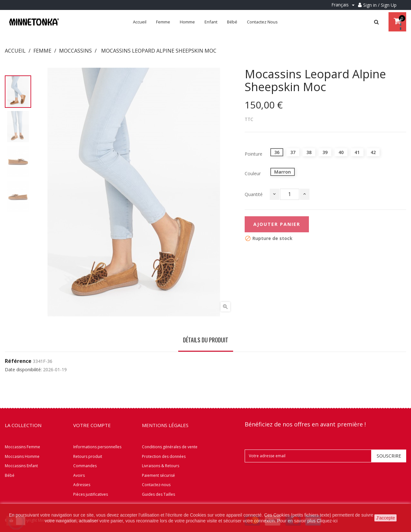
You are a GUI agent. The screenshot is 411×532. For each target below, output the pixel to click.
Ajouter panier (277, 224)
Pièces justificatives (91, 494)
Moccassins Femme (22, 447)
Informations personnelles (97, 447)
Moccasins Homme (22, 456)
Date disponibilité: (23, 370)
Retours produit (88, 456)
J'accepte (385, 518)
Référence (18, 361)
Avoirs (79, 475)
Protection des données (164, 456)
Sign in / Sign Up (380, 5)
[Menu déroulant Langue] (344, 5)
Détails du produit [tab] (206, 340)
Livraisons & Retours (161, 466)
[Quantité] (290, 194)
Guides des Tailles (158, 494)
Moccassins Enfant (21, 466)
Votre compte (92, 425)
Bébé (10, 475)
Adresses (82, 485)
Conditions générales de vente (170, 447)
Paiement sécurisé (158, 475)
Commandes (85, 466)
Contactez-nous (156, 485)
